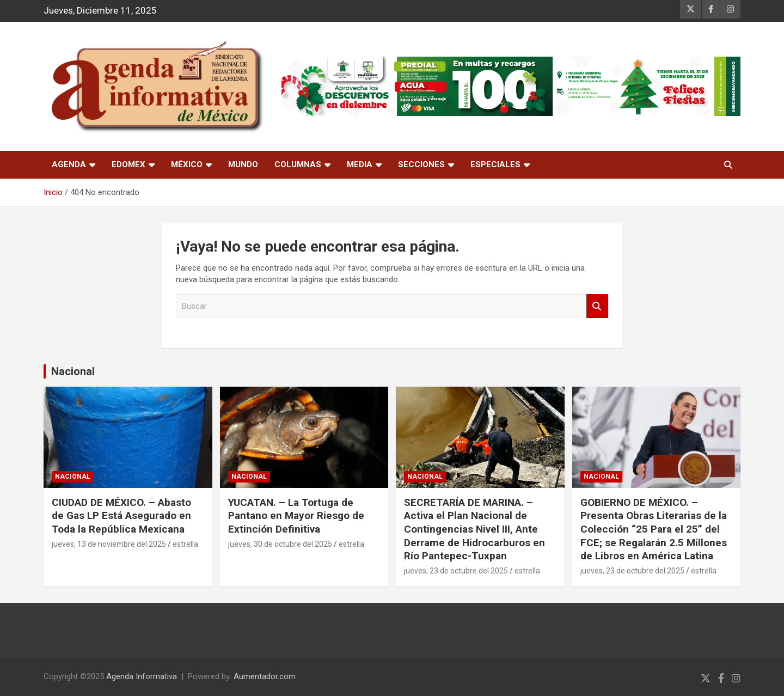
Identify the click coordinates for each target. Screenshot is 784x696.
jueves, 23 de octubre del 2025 (456, 571)
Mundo (243, 164)
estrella (185, 544)
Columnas (298, 164)
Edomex (128, 164)
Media (360, 164)
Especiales (495, 164)
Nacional (73, 371)
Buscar (597, 306)
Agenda (69, 164)
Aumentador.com (265, 676)
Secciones (421, 164)
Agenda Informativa (142, 676)
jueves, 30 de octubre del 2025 (280, 544)
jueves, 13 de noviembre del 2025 (109, 544)
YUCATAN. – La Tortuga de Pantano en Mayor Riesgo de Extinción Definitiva (296, 516)
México (187, 164)
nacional (73, 477)
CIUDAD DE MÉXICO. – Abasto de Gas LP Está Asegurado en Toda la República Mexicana (121, 516)
